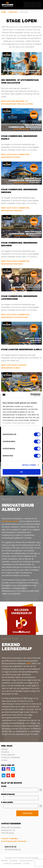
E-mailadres (7, 803)
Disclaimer (5, 752)
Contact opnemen (9, 839)
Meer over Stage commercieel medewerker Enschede (16, 263)
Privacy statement (8, 755)
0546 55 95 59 (10, 847)
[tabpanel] (21, 618)
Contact (4, 761)
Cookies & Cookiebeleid (10, 758)
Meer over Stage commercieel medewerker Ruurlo (16, 156)
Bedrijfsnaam (8, 794)
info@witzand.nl (13, 850)
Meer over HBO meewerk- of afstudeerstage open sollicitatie (17, 103)
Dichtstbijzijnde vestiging (14, 842)
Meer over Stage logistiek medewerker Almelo (14, 367)
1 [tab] (20, 632)
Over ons (13, 12)
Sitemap (4, 749)
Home (4, 12)
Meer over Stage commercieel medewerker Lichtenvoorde (16, 316)
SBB (29, 664)
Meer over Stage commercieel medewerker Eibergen (16, 209)
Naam (4, 786)
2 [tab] (23, 632)
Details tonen (29, 465)
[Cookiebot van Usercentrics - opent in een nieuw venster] (31, 395)
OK (21, 472)
